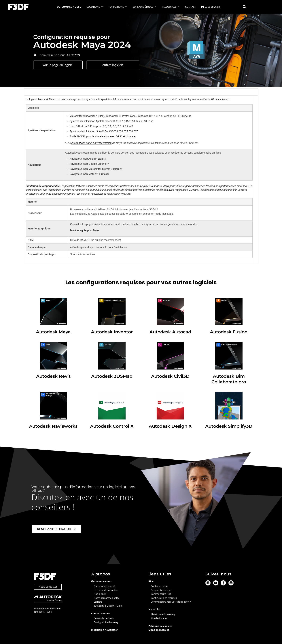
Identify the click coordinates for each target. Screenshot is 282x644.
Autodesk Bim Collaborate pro (229, 379)
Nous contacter (48, 587)
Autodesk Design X (170, 426)
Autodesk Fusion (229, 332)
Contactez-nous (159, 586)
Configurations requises (164, 598)
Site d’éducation (159, 618)
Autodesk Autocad (170, 332)
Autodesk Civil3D (170, 376)
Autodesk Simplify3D (229, 426)
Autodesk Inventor (112, 332)
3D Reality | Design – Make (108, 606)
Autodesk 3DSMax (112, 376)
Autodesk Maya (53, 332)
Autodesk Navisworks (53, 426)
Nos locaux (100, 594)
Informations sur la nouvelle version (91, 143)
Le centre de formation (106, 590)
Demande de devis (104, 618)
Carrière (98, 602)
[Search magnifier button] (244, 7)
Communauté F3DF (161, 594)
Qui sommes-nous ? (104, 586)
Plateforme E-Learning (163, 614)
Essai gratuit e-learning (106, 622)
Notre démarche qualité (107, 598)
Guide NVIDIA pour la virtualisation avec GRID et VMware (102, 136)
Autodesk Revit (53, 376)
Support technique (161, 590)
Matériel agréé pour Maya (85, 230)
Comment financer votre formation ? (171, 602)
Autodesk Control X (112, 426)
